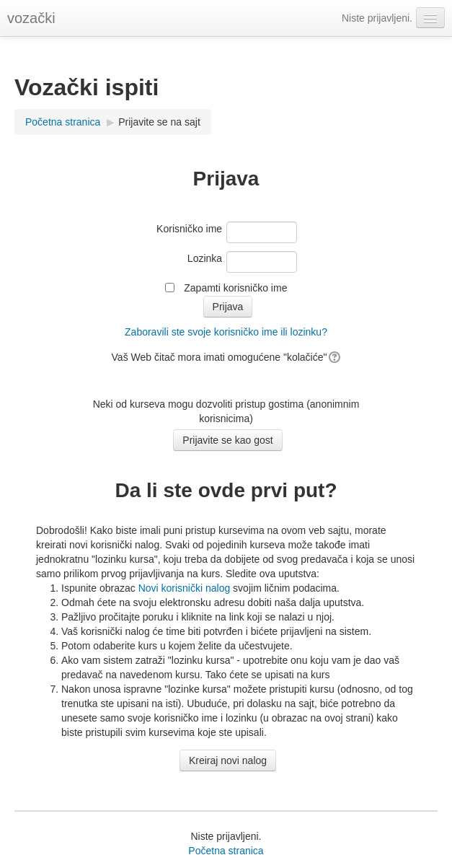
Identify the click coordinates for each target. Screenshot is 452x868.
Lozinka (205, 258)
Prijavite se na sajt (159, 122)
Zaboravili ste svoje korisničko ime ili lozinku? (226, 332)
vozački (31, 18)
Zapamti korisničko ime (235, 288)
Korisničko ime (189, 229)
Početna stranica (63, 122)
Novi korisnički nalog (185, 588)
